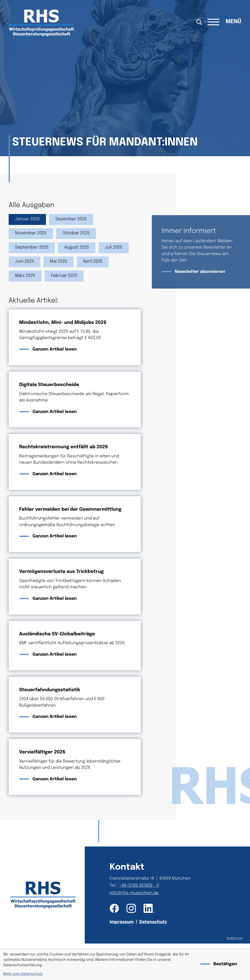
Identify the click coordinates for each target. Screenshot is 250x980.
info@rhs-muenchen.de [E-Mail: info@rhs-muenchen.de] (134, 893)
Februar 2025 (64, 276)
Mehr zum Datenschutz (23, 974)
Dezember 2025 (71, 219)
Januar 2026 (28, 219)
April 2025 (93, 262)
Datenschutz (153, 922)
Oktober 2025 (76, 233)
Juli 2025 (114, 248)
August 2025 (77, 248)
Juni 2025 (25, 262)
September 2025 (32, 248)
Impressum (122, 922)
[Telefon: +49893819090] (140, 886)
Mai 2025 (58, 262)
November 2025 (31, 233)
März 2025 (25, 276)
